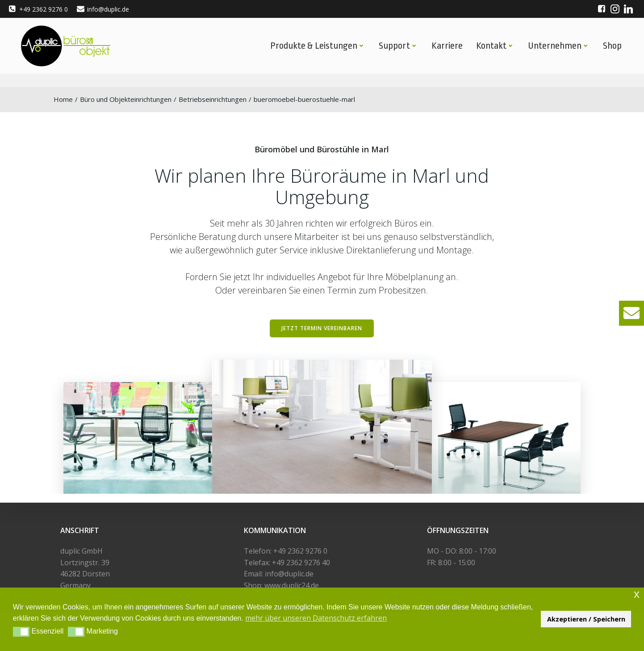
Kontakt (495, 46)
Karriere (447, 46)
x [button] (637, 594)
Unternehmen (559, 46)
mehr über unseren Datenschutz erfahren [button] (316, 618)
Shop (612, 46)
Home (63, 99)
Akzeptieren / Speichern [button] (586, 619)
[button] (631, 313)
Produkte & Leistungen (318, 46)
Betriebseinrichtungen (213, 99)
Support (398, 46)
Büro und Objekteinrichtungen (126, 99)
